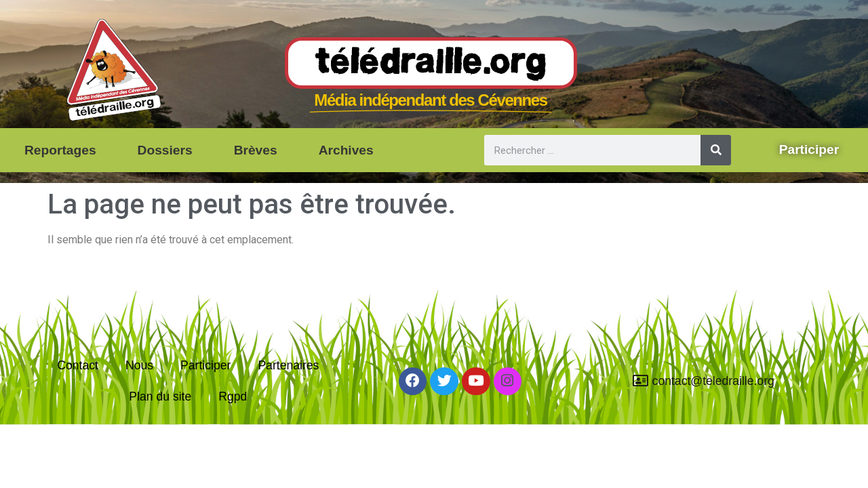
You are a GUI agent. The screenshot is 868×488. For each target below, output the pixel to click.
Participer (205, 365)
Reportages (60, 150)
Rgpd (233, 396)
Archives (346, 150)
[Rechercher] (716, 150)
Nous (139, 365)
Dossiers (165, 150)
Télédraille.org (431, 64)
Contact (78, 365)
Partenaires (288, 365)
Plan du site (160, 396)
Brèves (256, 150)
